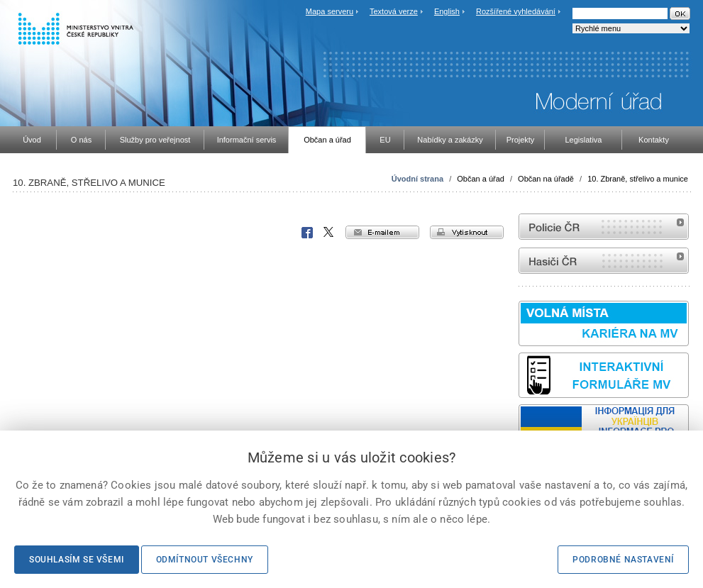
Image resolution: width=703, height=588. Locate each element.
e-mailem (382, 232)
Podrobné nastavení (623, 560)
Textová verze (394, 11)
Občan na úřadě (546, 179)
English (447, 11)
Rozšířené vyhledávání (516, 11)
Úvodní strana (417, 179)
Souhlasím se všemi (77, 560)
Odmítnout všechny (205, 560)
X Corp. (329, 233)
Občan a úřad (481, 179)
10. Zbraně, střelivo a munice (638, 179)
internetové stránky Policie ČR (604, 227)
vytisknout (467, 232)
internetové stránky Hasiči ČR (604, 261)
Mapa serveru (330, 11)
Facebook (307, 233)
